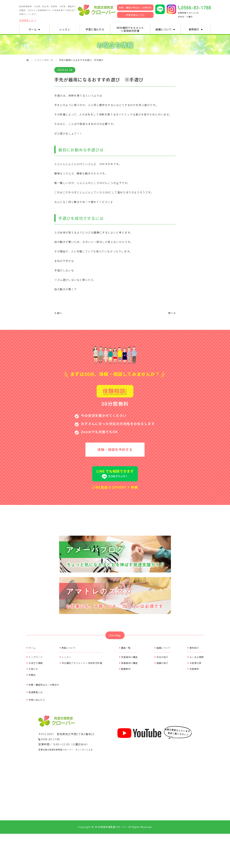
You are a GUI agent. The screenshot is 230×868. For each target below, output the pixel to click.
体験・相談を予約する (115, 451)
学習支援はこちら (135, 15)
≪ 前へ (59, 313)
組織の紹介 (161, 681)
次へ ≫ (171, 313)
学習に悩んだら (36, 718)
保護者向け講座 (128, 681)
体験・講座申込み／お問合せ (43, 703)
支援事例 (193, 687)
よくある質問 (195, 675)
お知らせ (32, 687)
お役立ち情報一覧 (44, 60)
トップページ (34, 675)
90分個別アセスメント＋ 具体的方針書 (81, 681)
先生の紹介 (161, 675)
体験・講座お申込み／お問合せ (135, 8)
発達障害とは (28, 20)
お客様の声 (194, 681)
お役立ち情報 (34, 681)
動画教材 (125, 687)
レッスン (65, 675)
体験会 (31, 693)
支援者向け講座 (128, 675)
